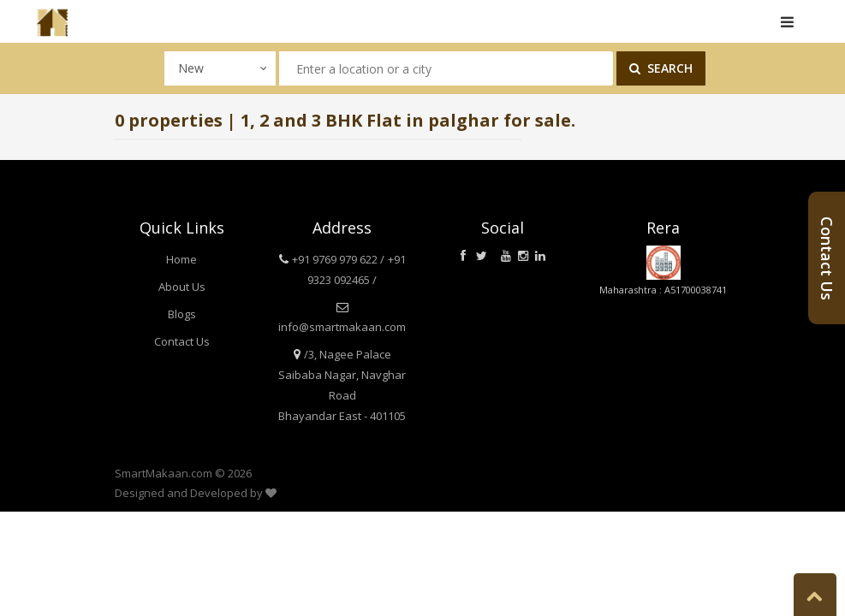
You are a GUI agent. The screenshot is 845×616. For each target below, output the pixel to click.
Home (181, 259)
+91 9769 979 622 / (338, 259)
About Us (182, 287)
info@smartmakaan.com (342, 327)
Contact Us (182, 341)
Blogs (182, 314)
